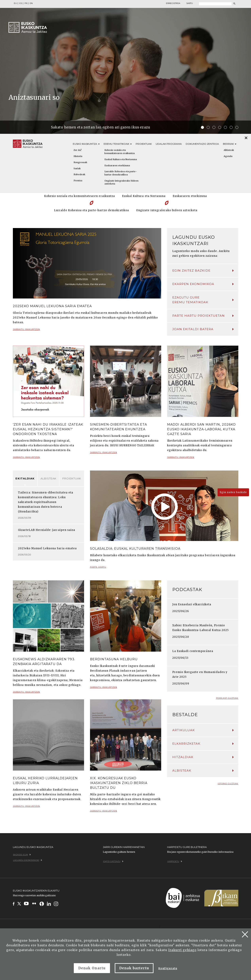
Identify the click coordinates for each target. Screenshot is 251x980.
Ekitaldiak (25, 478)
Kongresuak (80, 162)
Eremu (118, 144)
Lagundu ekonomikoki (28, 860)
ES (21, 3)
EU (15, 3)
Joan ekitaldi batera (203, 329)
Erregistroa (173, 3)
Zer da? (78, 150)
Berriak (230, 144)
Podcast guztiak (227, 698)
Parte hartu (98, 569)
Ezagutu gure (203, 300)
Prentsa (78, 181)
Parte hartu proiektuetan (203, 316)
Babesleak (79, 174)
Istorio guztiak (228, 784)
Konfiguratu (168, 968)
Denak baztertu (134, 968)
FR (26, 3)
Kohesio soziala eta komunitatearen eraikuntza (120, 152)
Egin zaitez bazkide (203, 270)
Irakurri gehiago (182, 950)
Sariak (77, 168)
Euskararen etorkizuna (117, 165)
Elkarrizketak (203, 744)
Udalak (169, 144)
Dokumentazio (202, 144)
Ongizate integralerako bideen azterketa (121, 182)
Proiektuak (144, 144)
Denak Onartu (92, 968)
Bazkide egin (22, 855)
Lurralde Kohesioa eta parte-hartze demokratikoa (121, 173)
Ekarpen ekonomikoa (203, 284)
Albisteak (48, 478)
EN (31, 3)
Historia (78, 156)
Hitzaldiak (203, 757)
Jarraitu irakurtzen (27, 331)
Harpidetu (175, 861)
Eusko (86, 144)
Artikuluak (203, 730)
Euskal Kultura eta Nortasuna (121, 159)
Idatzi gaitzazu (113, 861)
